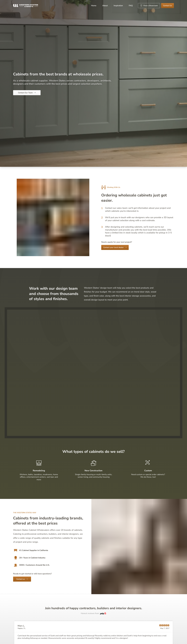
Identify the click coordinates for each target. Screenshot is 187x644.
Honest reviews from (93, 613)
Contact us (22, 579)
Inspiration (118, 6)
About (105, 6)
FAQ (131, 6)
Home (94, 6)
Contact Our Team (27, 93)
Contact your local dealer (115, 247)
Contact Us (168, 6)
